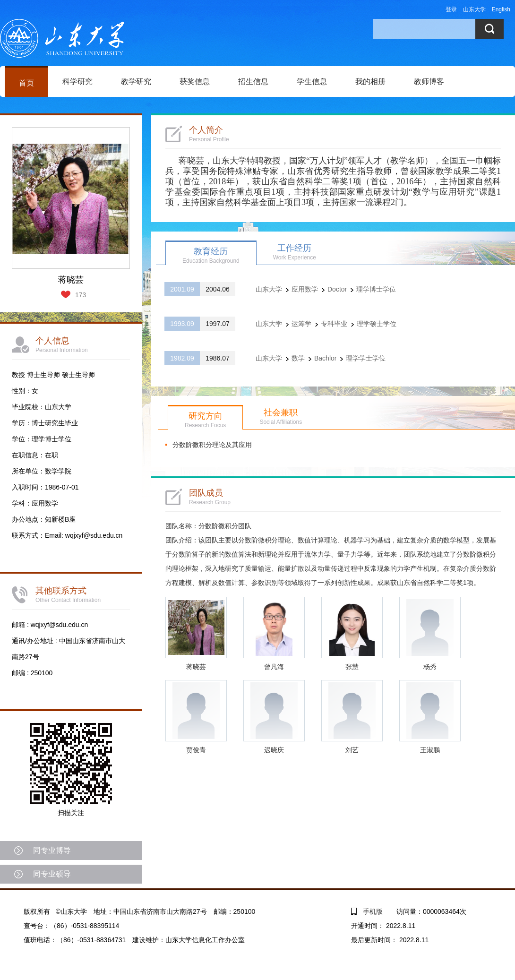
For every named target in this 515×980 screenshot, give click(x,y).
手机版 (373, 911)
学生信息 (312, 82)
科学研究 (77, 82)
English (501, 9)
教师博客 (429, 82)
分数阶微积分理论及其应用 (212, 445)
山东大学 (474, 9)
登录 (451, 9)
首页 (26, 83)
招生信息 (253, 82)
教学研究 (136, 82)
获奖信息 (195, 82)
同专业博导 (52, 850)
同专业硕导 (52, 874)
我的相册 (370, 82)
